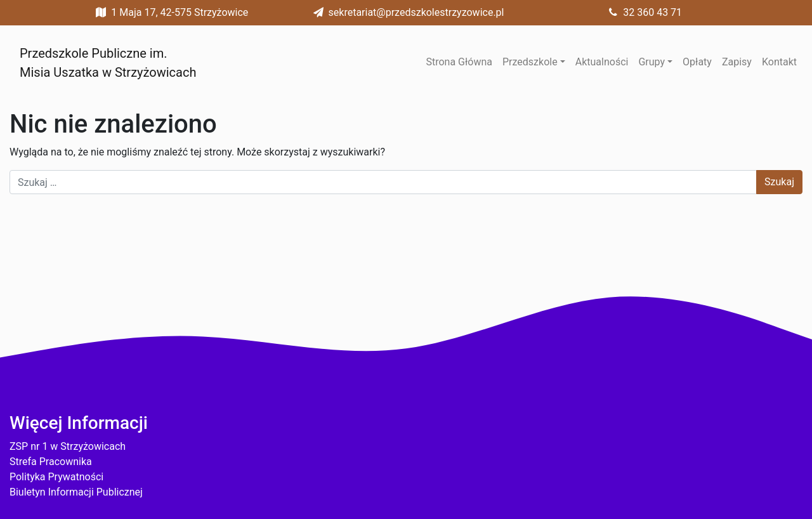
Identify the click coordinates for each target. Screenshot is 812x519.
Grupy (652, 62)
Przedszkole (530, 62)
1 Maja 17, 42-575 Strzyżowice (169, 12)
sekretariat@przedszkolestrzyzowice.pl (406, 12)
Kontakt (779, 62)
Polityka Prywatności (56, 477)
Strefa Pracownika (51, 462)
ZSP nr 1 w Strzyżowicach (68, 446)
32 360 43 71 (642, 12)
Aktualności (602, 62)
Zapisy (737, 62)
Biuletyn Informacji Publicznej (76, 492)
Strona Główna (459, 62)
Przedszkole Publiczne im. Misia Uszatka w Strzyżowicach (108, 63)
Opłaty (697, 62)
